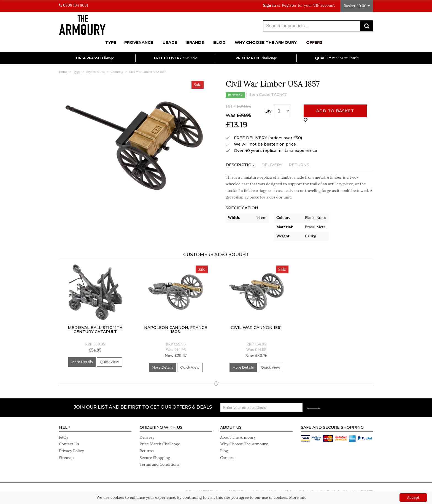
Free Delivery (175, 58)
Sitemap (66, 457)
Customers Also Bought (216, 255)
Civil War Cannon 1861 (256, 328)
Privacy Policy (71, 450)
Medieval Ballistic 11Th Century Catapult (95, 330)
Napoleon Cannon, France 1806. (176, 330)
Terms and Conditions (160, 463)
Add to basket (335, 111)
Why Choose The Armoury (266, 42)
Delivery (272, 165)
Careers (227, 457)
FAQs (64, 437)
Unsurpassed (95, 58)
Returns (299, 165)
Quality (337, 58)
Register (289, 5)
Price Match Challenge (160, 443)
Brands (195, 42)
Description (240, 165)
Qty (268, 111)
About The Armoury (238, 437)
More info (298, 497)
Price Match (256, 58)
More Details (82, 362)
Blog (219, 42)
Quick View (109, 362)
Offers (314, 42)
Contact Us (69, 443)
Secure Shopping (155, 457)
